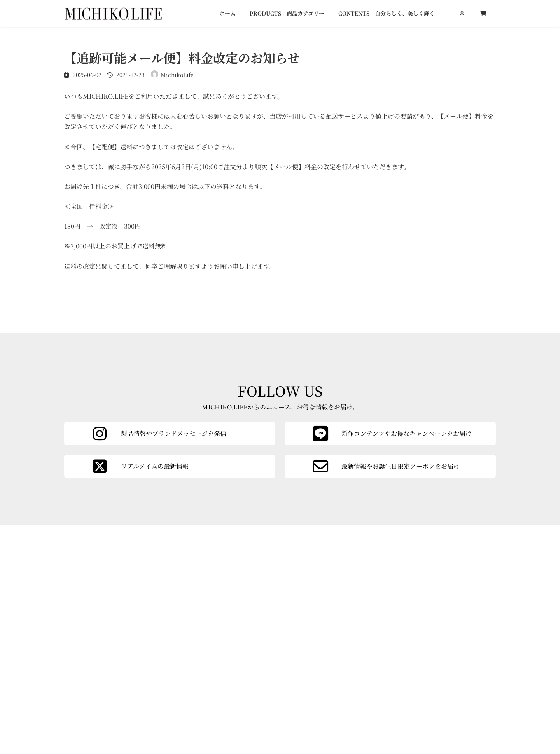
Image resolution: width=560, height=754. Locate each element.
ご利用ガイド (388, 710)
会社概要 (382, 698)
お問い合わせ (442, 699)
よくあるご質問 (390, 721)
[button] (403, 669)
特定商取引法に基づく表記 (458, 711)
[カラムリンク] (390, 554)
